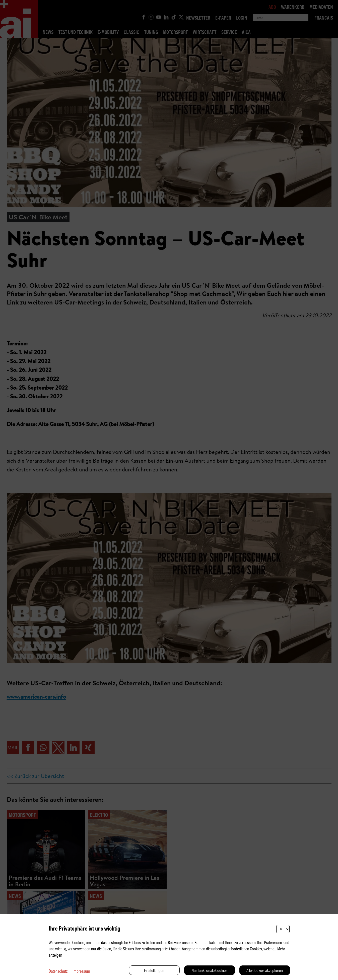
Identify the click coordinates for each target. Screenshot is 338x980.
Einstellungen (154, 970)
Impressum (81, 971)
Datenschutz (58, 971)
